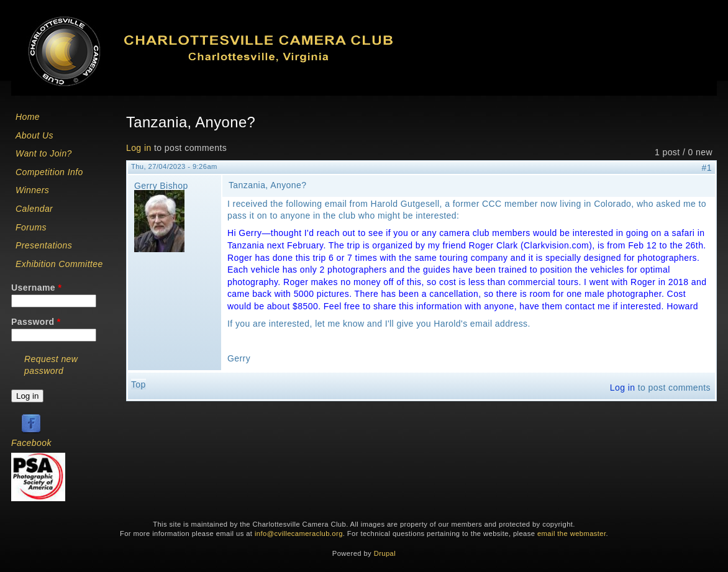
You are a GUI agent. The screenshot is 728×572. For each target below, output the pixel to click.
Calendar (34, 209)
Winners (32, 190)
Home (28, 117)
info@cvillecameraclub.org (299, 533)
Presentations (44, 245)
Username (36, 288)
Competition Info (49, 172)
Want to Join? (44, 153)
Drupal (385, 553)
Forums (31, 227)
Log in (139, 148)
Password (36, 322)
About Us (34, 135)
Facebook (31, 443)
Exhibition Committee (59, 264)
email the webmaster (572, 533)
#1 (707, 168)
